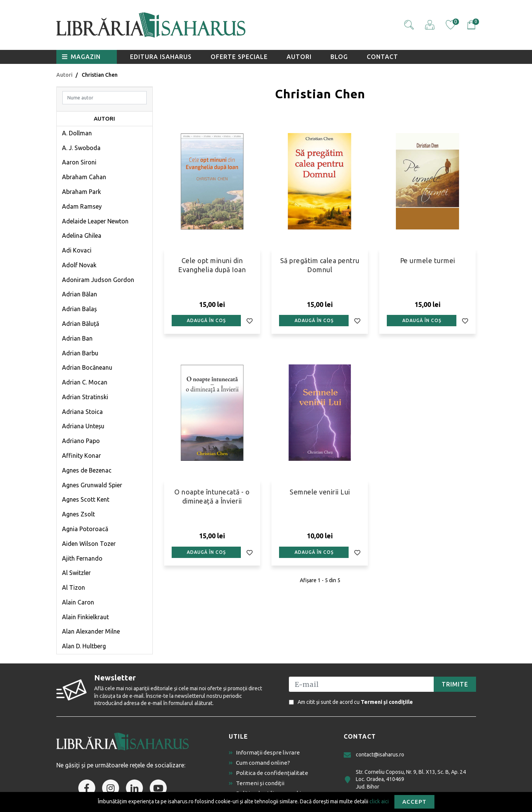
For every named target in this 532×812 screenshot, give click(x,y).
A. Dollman (77, 133)
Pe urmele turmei (428, 260)
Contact (382, 57)
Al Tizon (74, 587)
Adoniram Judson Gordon (98, 280)
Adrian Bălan (80, 294)
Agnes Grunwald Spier (92, 485)
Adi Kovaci (77, 250)
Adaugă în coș (206, 320)
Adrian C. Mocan (85, 382)
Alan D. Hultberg (84, 646)
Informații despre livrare (264, 752)
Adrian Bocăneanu (87, 367)
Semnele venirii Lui (320, 492)
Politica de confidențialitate (268, 773)
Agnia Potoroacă (85, 529)
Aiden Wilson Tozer (89, 544)
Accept (414, 802)
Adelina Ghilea (82, 236)
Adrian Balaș (79, 309)
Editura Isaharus (161, 57)
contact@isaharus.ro (374, 755)
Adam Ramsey (82, 206)
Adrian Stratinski (85, 397)
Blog (339, 57)
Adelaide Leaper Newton (95, 221)
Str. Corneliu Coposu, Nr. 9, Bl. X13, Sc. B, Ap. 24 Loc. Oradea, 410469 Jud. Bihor (405, 779)
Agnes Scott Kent (86, 499)
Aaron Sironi (79, 162)
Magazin (81, 57)
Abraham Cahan (84, 177)
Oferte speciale (239, 57)
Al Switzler (76, 573)
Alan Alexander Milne (91, 631)
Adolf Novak (79, 265)
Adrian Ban (77, 338)
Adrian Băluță (81, 324)
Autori (299, 57)
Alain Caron (78, 602)
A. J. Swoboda (81, 148)
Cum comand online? (259, 763)
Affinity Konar (81, 456)
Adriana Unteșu (83, 426)
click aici (379, 801)
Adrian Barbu (80, 353)
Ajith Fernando (82, 558)
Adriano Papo (81, 441)
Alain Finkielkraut (85, 617)
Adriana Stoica (82, 412)
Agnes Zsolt (78, 514)
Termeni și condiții (257, 783)
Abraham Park (81, 192)
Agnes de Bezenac (87, 470)
